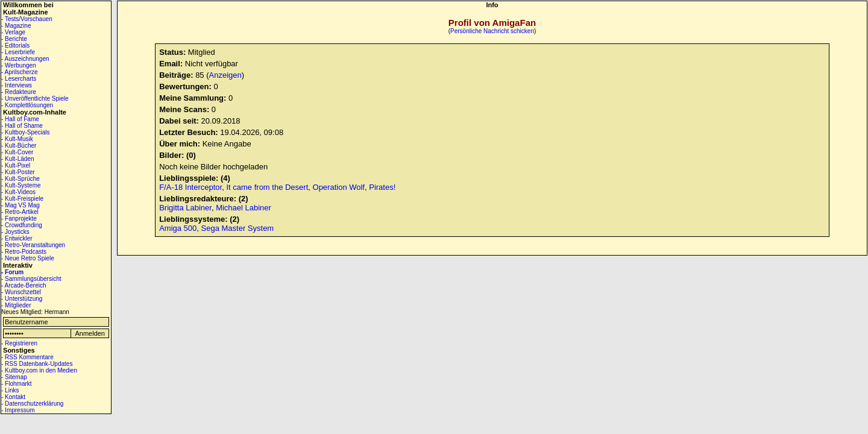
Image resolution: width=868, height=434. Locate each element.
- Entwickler (17, 238)
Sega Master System (238, 228)
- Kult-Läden (17, 159)
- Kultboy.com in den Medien (39, 370)
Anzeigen (225, 75)
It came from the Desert (267, 187)
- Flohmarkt (17, 384)
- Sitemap (14, 377)
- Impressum (18, 410)
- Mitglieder (16, 305)
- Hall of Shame (22, 126)
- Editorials (15, 46)
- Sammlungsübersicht (31, 279)
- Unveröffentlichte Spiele (35, 99)
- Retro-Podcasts (24, 252)
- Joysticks (15, 232)
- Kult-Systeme (21, 185)
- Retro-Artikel (20, 212)
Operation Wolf (339, 187)
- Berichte (14, 39)
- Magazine (16, 26)
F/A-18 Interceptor (190, 187)
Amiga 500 (178, 228)
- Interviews (17, 85)
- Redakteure (19, 92)
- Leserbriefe (18, 52)
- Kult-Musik (17, 139)
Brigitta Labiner (185, 208)
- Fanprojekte (19, 219)
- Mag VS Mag (20, 205)
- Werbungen (19, 65)
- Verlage (13, 32)
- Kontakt (13, 397)
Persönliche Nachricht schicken (492, 31)
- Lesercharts (19, 79)
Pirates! (382, 187)
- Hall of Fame (20, 119)
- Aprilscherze (20, 72)
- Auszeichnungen (25, 59)
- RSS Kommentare (27, 357)
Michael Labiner (244, 208)
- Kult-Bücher (19, 146)
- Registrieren (19, 343)
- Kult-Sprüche (20, 179)
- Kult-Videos (18, 192)
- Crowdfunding (22, 225)
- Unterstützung (22, 299)
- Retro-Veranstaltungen (33, 245)
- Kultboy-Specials (26, 132)
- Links (10, 390)
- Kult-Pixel (16, 165)
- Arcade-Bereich (24, 285)
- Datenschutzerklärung (32, 404)
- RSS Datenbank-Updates (37, 364)
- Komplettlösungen (27, 105)
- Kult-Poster (18, 172)
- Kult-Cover (17, 152)
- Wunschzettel (21, 292)
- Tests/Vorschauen (27, 19)
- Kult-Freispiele (22, 199)
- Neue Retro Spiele (28, 258)
